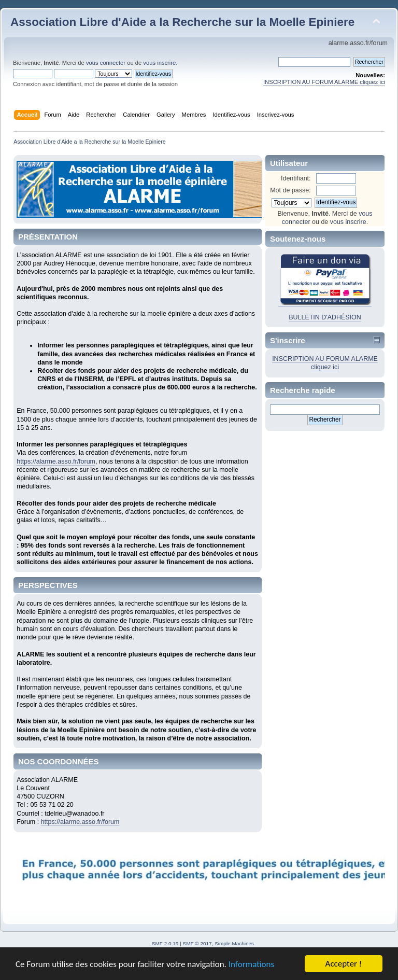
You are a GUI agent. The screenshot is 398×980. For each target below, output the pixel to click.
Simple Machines (234, 943)
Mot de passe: (290, 190)
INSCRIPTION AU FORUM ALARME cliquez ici (324, 82)
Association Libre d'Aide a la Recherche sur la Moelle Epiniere (182, 22)
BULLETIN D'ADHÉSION (325, 317)
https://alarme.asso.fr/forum (56, 461)
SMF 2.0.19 (165, 943)
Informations (251, 965)
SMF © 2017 (197, 943)
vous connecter (106, 63)
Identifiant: (296, 178)
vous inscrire (159, 63)
